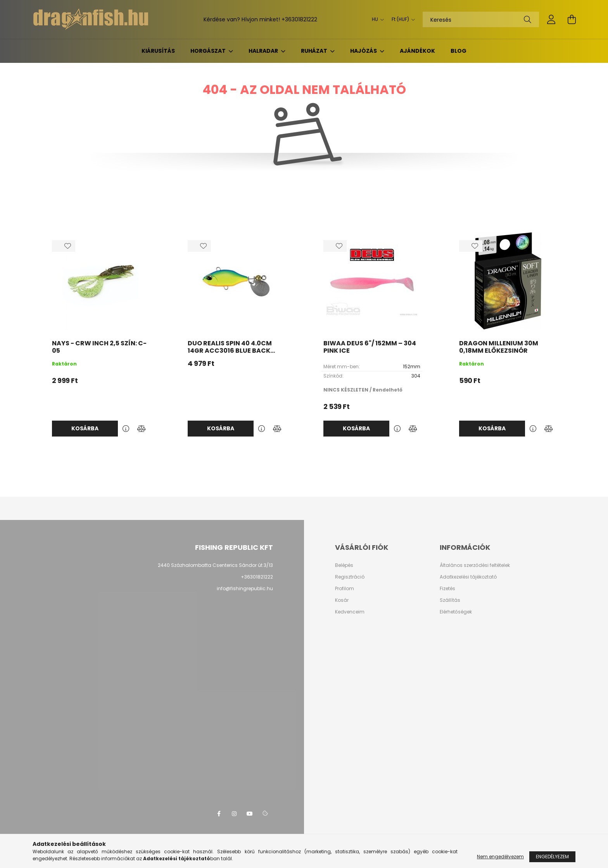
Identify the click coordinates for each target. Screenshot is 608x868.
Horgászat (209, 51)
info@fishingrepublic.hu (245, 588)
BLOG (459, 51)
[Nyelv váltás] (376, 19)
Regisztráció (350, 577)
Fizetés (447, 589)
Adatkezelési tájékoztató (468, 577)
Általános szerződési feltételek (475, 565)
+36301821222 (299, 19)
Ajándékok (417, 51)
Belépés (344, 565)
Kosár (342, 600)
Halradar (264, 51)
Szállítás (450, 600)
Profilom (345, 589)
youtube (250, 814)
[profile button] (551, 19)
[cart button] (572, 19)
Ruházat (315, 51)
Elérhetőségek (456, 612)
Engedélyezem (552, 857)
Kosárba (85, 428)
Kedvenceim (350, 612)
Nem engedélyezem (500, 857)
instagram (234, 814)
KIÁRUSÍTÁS (158, 51)
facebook (219, 814)
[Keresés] (481, 19)
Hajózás (364, 51)
